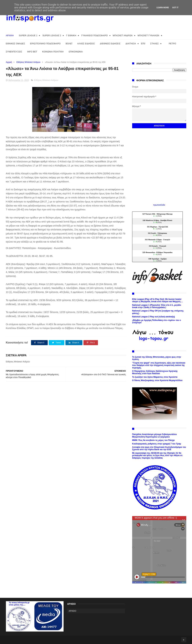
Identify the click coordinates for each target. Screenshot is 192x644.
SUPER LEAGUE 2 (52, 36)
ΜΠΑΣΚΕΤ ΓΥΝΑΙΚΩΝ (148, 36)
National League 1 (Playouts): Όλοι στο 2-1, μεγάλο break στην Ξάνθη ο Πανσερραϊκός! (157, 306)
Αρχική (9, 62)
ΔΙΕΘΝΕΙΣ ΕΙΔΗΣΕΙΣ (110, 44)
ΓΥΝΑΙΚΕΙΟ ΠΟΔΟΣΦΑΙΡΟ (94, 36)
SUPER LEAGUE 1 (28, 36)
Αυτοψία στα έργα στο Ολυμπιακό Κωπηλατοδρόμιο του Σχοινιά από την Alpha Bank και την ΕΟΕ (159, 448)
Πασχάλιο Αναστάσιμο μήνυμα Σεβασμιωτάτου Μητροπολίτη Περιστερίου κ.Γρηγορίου (154, 436)
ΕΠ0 (143, 44)
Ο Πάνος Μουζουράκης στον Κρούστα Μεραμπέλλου (157, 380)
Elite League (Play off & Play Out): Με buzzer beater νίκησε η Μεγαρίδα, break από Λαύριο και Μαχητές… (158, 300)
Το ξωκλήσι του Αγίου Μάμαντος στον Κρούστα (155, 377)
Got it (175, 8)
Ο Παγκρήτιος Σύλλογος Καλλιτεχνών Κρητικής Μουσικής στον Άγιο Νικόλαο (155, 372)
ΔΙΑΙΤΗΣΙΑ (131, 44)
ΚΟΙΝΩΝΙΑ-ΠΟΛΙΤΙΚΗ (53, 52)
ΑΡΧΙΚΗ (10, 36)
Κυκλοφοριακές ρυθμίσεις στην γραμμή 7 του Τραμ (157, 444)
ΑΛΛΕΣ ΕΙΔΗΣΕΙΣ (86, 44)
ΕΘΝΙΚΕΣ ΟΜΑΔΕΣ (16, 44)
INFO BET (32, 52)
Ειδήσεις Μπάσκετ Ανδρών (28, 62)
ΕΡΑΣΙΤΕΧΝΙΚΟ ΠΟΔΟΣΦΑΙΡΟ (45, 44)
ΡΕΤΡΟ (172, 44)
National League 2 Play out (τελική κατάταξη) (154, 317)
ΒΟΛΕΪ (69, 44)
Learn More (163, 8)
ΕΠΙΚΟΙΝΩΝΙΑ (76, 52)
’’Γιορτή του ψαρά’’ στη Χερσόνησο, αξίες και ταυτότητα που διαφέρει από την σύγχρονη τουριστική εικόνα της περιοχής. (159, 365)
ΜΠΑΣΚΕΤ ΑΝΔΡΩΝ (123, 36)
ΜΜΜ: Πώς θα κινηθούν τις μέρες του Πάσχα (153, 440)
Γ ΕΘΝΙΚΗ (71, 36)
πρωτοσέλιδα (159, 205)
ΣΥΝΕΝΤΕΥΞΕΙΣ (14, 52)
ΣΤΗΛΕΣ (154, 44)
